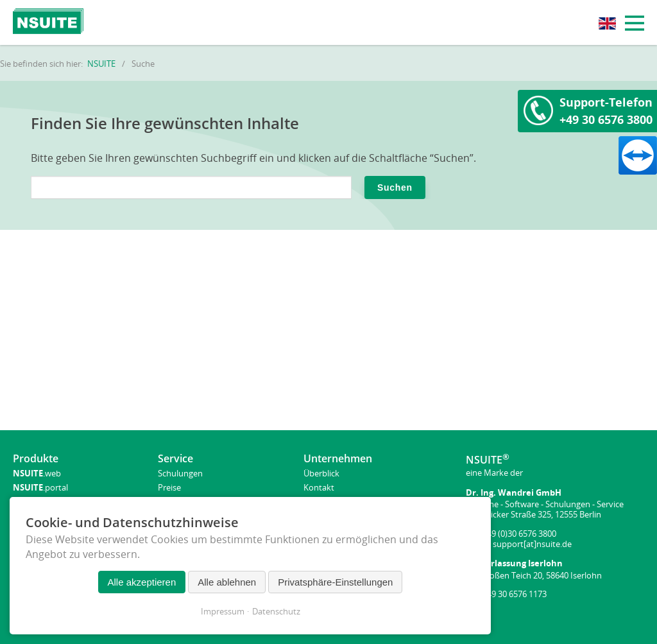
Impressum (223, 611)
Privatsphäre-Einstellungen (335, 582)
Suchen (395, 187)
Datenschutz (276, 611)
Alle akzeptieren (142, 582)
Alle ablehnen (227, 582)
